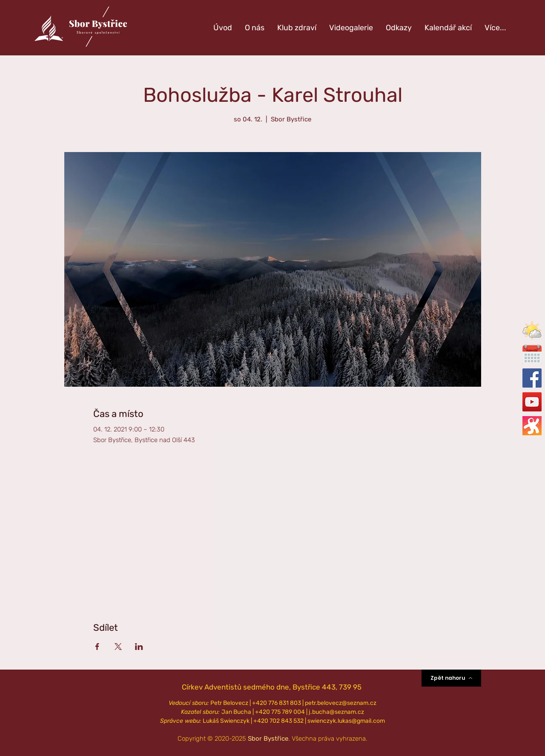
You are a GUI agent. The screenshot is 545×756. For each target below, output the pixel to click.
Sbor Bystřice (268, 739)
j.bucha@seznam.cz (336, 712)
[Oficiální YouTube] (532, 402)
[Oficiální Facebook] (532, 378)
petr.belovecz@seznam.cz (341, 703)
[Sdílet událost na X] (118, 647)
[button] (532, 330)
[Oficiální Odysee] (532, 426)
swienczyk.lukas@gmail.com (346, 721)
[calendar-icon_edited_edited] (532, 354)
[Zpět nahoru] (451, 678)
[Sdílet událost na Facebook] (97, 647)
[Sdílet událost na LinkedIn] (139, 647)
